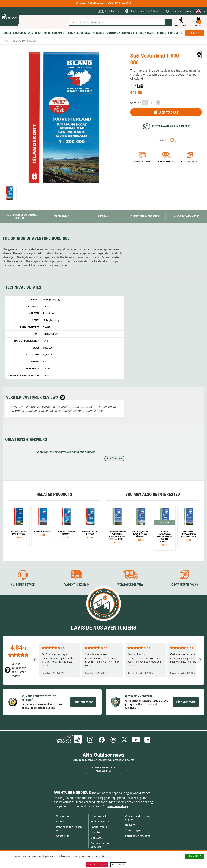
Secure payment (135, 830)
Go (169, 22)
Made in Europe (100, 822)
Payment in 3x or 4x (142, 161)
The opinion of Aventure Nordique (21, 216)
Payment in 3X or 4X (77, 585)
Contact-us (63, 836)
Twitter (125, 740)
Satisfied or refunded (138, 836)
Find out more (83, 702)
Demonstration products (100, 845)
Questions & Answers (145, 216)
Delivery (130, 825)
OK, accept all (195, 856)
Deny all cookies (97, 865)
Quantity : (136, 102)
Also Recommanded (186, 216)
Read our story (118, 806)
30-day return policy (190, 161)
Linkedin (147, 740)
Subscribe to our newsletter (104, 769)
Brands (60, 822)
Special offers (99, 827)
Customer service (23, 585)
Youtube (136, 740)
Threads (113, 740)
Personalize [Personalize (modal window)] (118, 865)
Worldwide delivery (166, 161)
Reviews (103, 216)
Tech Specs (62, 216)
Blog (69, 740)
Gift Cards (97, 838)
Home (6, 41)
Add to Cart (169, 112)
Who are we (63, 816)
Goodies (96, 832)
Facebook (102, 740)
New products (99, 816)
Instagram (90, 740)
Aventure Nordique (72, 793)
